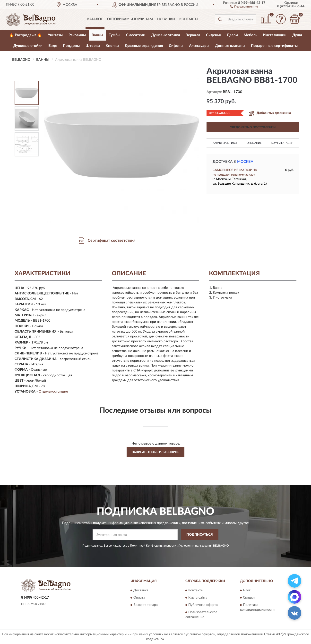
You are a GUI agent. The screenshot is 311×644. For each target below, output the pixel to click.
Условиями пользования (196, 546)
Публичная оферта (203, 605)
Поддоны (71, 46)
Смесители (136, 35)
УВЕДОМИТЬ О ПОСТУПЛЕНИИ (253, 127)
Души (297, 35)
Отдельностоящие (53, 392)
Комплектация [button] (282, 143)
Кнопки (112, 46)
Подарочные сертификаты (274, 46)
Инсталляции (275, 35)
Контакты (189, 19)
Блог (247, 591)
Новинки (166, 19)
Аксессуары (199, 46)
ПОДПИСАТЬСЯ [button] (200, 535)
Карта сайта (198, 598)
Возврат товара (146, 605)
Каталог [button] (95, 19)
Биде (53, 46)
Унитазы (55, 35)
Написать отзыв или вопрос (155, 452)
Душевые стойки (28, 46)
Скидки (249, 598)
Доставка (141, 591)
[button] (244, 6)
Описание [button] (254, 143)
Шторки (93, 46)
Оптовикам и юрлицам (130, 19)
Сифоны (176, 46)
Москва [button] (245, 162)
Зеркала (193, 35)
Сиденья (213, 35)
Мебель (250, 35)
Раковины (77, 35)
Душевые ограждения (144, 46)
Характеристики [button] (225, 143)
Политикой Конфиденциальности (153, 546)
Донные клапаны (230, 46)
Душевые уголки (166, 35)
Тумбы (115, 35)
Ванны (97, 35)
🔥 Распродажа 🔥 (26, 35)
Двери (232, 35)
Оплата (139, 598)
